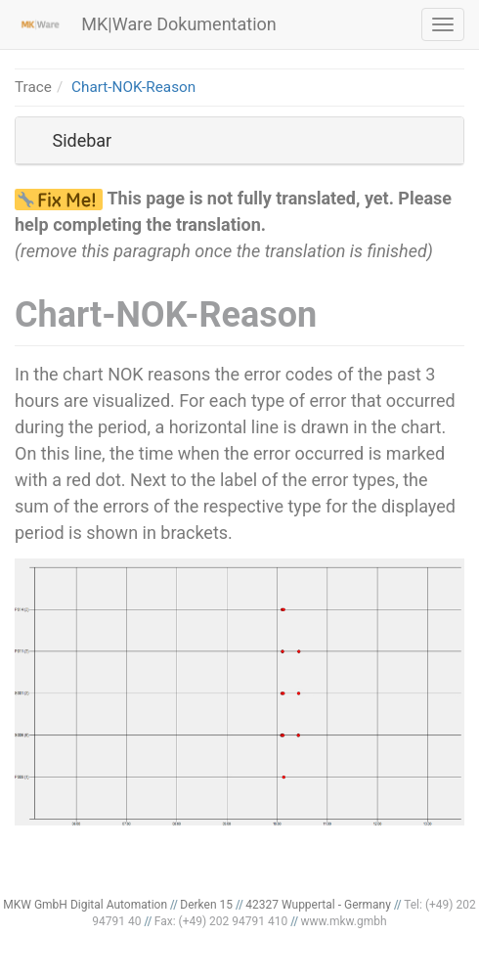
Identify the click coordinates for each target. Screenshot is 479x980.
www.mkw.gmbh (343, 921)
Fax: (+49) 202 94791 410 (221, 921)
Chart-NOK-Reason (133, 87)
